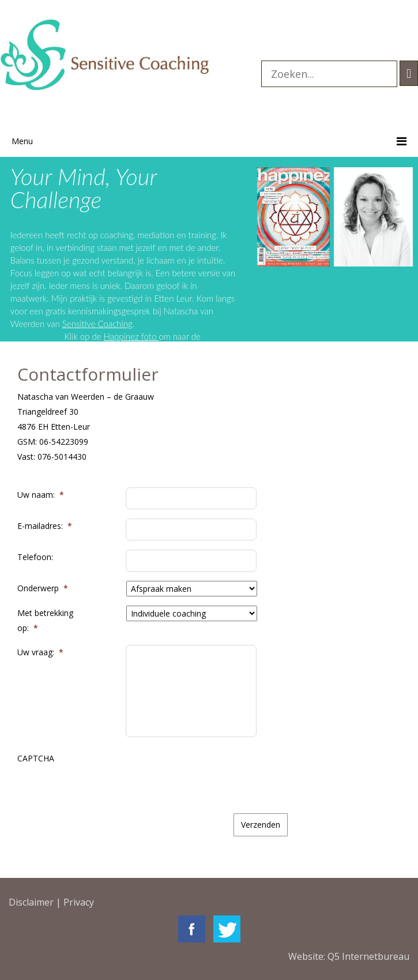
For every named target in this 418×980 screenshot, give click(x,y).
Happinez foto (135, 336)
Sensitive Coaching (117, 324)
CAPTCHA (36, 758)
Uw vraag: (40, 652)
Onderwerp (43, 588)
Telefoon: (35, 557)
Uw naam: (41, 495)
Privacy (79, 902)
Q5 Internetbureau (368, 956)
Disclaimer (31, 902)
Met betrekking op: (45, 620)
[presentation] (213, 774)
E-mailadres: (45, 526)
